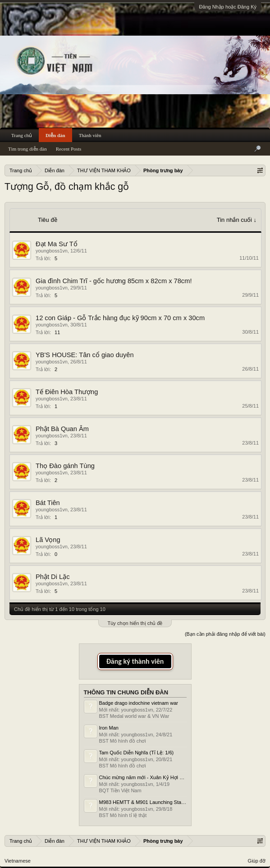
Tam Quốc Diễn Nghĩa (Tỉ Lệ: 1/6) (137, 753)
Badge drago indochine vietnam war (139, 703)
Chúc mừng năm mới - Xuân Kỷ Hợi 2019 (145, 777)
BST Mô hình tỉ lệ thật (123, 815)
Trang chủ (22, 135)
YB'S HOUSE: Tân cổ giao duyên (85, 355)
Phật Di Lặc (53, 577)
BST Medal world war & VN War (134, 716)
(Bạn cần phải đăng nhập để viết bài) (225, 634)
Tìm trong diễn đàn (27, 149)
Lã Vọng (48, 540)
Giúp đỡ (257, 861)
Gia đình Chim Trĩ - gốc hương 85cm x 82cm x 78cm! (114, 281)
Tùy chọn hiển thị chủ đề (135, 623)
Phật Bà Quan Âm (62, 429)
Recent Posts (69, 149)
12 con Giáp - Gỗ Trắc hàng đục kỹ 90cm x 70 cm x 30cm (120, 318)
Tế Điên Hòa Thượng (67, 392)
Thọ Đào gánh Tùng (65, 466)
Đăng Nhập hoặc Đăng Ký (228, 7)
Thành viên (90, 135)
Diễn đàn (55, 135)
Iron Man (109, 728)
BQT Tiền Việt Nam (120, 790)
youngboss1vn (52, 251)
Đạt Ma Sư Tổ (57, 244)
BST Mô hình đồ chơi (123, 741)
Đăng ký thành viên (135, 661)
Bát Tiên (48, 503)
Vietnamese (18, 861)
